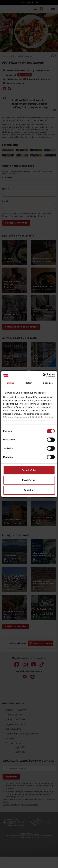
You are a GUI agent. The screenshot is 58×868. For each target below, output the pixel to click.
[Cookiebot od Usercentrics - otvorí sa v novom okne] (42, 375)
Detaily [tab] (29, 383)
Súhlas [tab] (10, 383)
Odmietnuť (29, 490)
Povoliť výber (29, 480)
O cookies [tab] (48, 383)
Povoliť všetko (29, 470)
